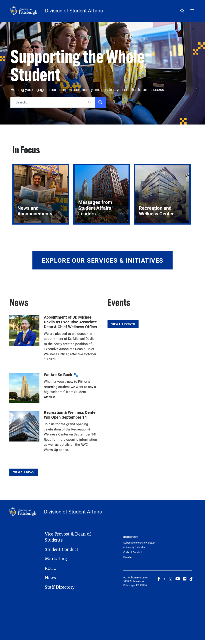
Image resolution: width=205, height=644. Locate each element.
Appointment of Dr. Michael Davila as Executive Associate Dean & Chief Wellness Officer (71, 322)
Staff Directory (60, 587)
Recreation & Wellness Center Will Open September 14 (70, 415)
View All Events (123, 324)
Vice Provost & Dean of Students (68, 537)
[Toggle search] (183, 11)
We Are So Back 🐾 (61, 375)
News (50, 578)
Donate (127, 557)
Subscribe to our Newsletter (139, 543)
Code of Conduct (133, 552)
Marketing (56, 559)
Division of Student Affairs (74, 11)
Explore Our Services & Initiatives (102, 260)
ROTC (50, 568)
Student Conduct (62, 550)
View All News (24, 472)
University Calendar (134, 547)
